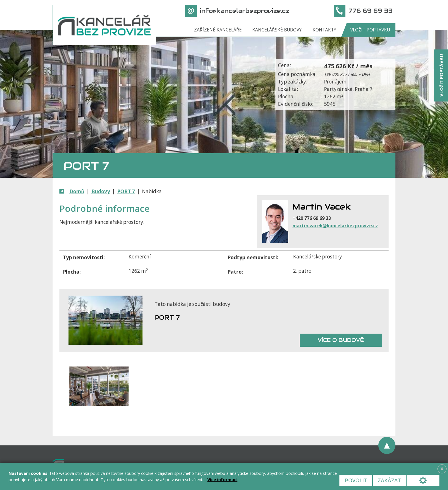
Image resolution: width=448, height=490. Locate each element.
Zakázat (389, 480)
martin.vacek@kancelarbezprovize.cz (335, 226)
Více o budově (341, 340)
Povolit (356, 480)
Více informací (222, 480)
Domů (77, 191)
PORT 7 (126, 191)
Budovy (101, 191)
